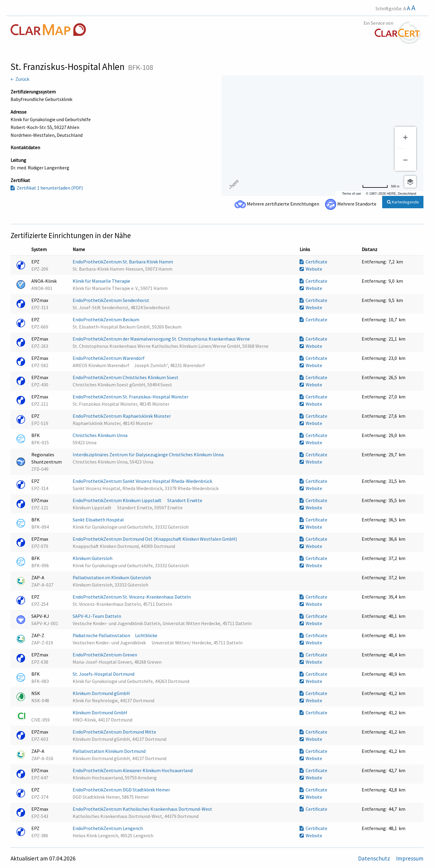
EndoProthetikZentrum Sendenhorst (111, 300)
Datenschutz (375, 858)
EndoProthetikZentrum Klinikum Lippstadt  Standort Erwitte (138, 500)
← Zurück (20, 79)
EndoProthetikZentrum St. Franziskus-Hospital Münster (131, 397)
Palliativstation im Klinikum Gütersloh (112, 577)
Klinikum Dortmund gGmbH (102, 693)
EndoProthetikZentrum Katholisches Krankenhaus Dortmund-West (143, 809)
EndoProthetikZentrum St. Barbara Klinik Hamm (123, 262)
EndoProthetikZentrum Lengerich (108, 828)
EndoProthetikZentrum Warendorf (109, 358)
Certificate (313, 262)
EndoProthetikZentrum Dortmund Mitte (115, 732)
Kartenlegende (403, 202)
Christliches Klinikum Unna (101, 435)
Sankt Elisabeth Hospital (99, 520)
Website (311, 269)
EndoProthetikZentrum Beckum (106, 319)
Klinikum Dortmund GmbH (100, 712)
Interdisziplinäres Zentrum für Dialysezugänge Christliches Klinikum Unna (149, 454)
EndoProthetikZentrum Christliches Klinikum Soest (126, 377)
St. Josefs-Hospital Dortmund (104, 674)
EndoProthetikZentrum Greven (105, 655)
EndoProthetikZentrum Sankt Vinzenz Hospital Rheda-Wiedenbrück (143, 481)
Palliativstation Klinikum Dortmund (110, 751)
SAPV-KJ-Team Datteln (97, 616)
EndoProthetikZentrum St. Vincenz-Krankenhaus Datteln (132, 597)
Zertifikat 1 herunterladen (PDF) (47, 188)
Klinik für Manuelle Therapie (102, 281)
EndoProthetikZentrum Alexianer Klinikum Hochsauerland (133, 770)
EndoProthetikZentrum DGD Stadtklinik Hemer (122, 790)
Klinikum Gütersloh (93, 558)
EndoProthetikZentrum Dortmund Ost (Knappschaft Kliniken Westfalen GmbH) (155, 539)
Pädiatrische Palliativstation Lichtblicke (117, 635)
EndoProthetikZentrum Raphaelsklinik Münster (122, 416)
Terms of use (352, 193)
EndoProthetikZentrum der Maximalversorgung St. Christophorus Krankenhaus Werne (162, 339)
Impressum (410, 858)
